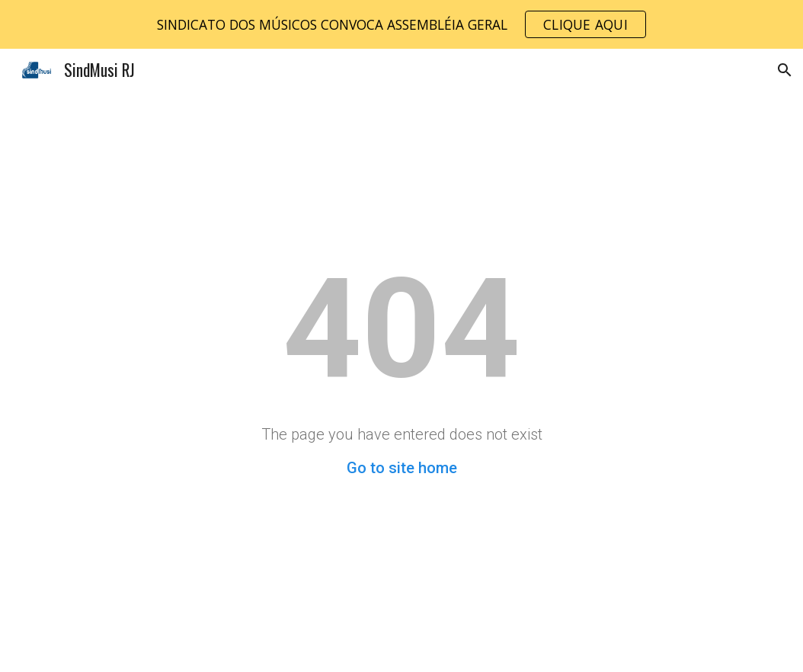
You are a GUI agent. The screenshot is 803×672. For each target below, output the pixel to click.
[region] (401, 24)
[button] (785, 70)
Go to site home (402, 468)
